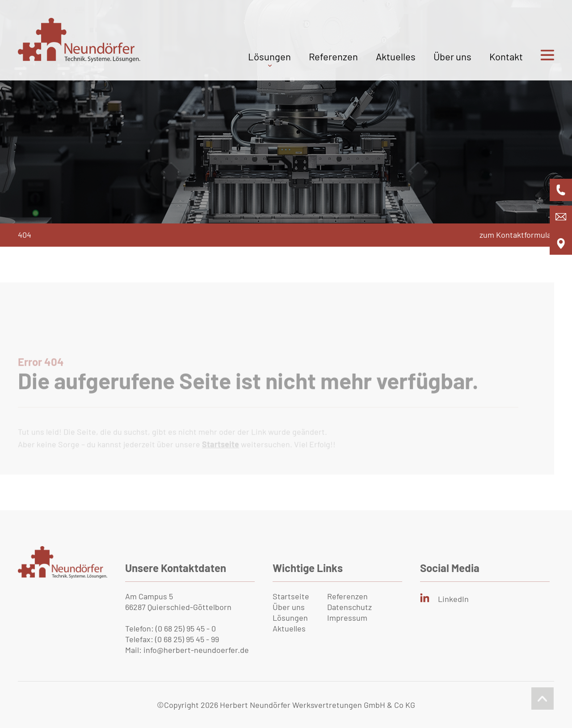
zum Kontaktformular (517, 235)
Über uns (452, 56)
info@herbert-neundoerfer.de (196, 650)
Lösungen (269, 56)
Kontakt (506, 56)
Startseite (291, 596)
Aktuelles (396, 56)
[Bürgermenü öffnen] (538, 65)
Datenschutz (349, 607)
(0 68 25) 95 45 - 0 (186, 628)
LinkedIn (453, 599)
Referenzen (333, 56)
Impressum (347, 618)
